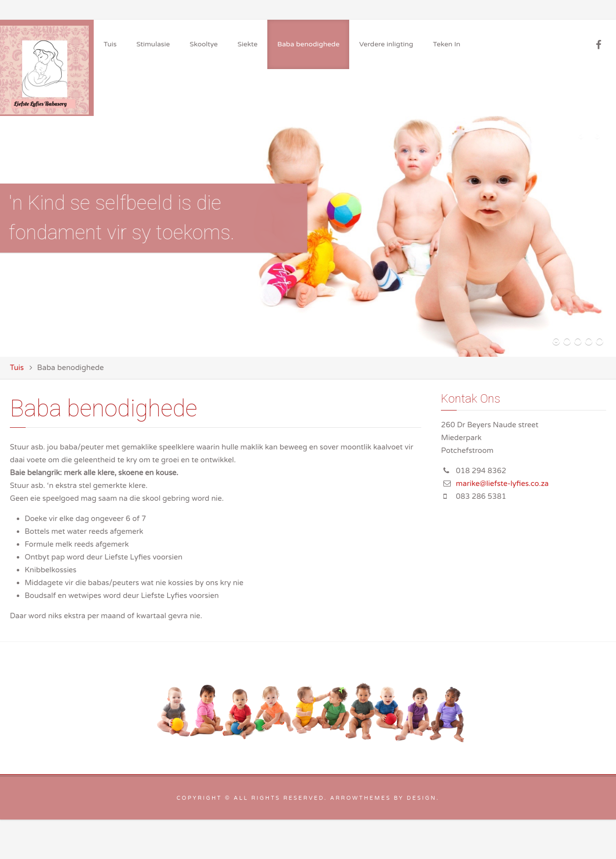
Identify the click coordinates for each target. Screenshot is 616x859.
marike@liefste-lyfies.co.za (502, 484)
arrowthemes (360, 798)
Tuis (17, 368)
